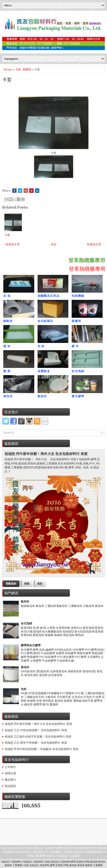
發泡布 (25, 667)
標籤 (27, 584)
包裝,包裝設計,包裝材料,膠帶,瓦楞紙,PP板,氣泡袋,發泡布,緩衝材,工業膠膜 (63, 865)
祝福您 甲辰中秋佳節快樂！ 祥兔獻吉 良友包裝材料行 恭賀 (42, 749)
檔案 (40, 584)
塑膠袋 (27, 69)
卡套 (18, 69)
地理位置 (10, 773)
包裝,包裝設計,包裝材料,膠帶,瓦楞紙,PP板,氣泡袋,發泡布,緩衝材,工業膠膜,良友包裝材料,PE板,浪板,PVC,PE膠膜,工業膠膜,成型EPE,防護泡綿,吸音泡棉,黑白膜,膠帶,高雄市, (54, 852)
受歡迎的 (11, 584)
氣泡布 (25, 602)
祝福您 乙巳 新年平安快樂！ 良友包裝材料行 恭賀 (36, 743)
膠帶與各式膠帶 (31, 645)
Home (8, 69)
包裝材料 (75, 856)
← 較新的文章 (11, 244)
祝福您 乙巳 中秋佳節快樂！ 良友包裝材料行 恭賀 (36, 730)
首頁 (53, 244)
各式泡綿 (26, 623)
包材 (24, 689)
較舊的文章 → (96, 244)
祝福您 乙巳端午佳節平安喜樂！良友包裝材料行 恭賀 (38, 737)
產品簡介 (10, 780)
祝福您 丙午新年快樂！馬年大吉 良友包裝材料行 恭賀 (46, 454)
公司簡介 (10, 767)
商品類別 (10, 786)
